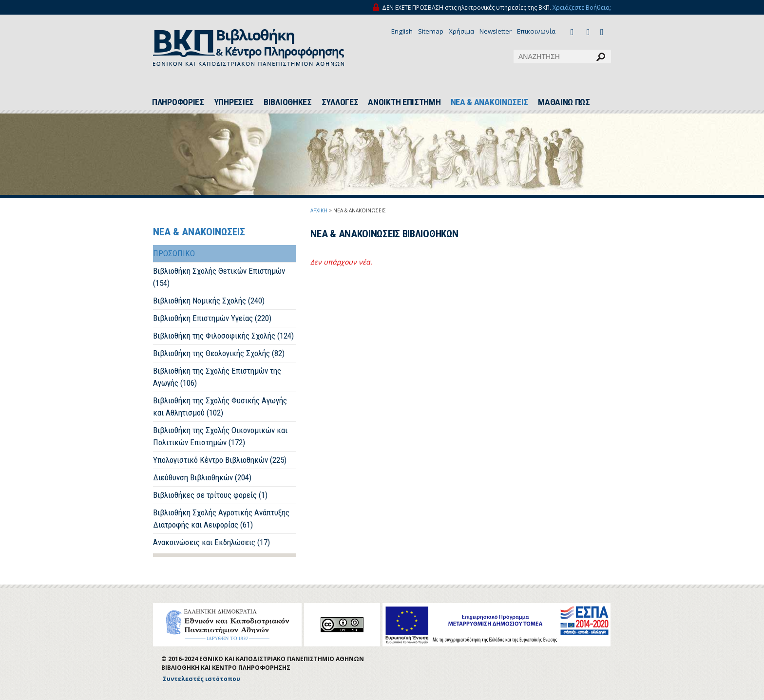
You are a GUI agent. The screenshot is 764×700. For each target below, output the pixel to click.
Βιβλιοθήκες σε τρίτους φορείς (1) (210, 495)
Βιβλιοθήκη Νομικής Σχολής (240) (209, 301)
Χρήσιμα (461, 31)
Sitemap (431, 31)
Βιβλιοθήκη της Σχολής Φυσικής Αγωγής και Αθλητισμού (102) (220, 407)
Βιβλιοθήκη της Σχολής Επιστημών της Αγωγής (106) (217, 377)
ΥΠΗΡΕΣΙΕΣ (234, 102)
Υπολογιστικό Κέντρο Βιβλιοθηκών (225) (220, 460)
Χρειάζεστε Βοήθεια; (582, 8)
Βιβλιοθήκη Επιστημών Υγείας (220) (212, 318)
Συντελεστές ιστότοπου (201, 679)
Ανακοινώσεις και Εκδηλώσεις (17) (211, 542)
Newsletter (496, 31)
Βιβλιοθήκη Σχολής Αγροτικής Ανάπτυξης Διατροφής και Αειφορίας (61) (221, 519)
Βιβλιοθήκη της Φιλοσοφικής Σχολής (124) (223, 336)
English (402, 31)
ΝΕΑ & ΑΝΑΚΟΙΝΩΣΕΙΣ (490, 102)
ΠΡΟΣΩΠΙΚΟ (174, 253)
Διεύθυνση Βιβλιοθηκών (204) (202, 477)
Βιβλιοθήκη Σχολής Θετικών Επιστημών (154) (219, 277)
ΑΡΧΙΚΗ (319, 210)
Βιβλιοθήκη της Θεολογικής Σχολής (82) (219, 353)
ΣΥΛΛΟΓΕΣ (340, 102)
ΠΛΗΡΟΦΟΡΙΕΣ (178, 102)
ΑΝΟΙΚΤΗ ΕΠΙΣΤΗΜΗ (404, 102)
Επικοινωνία (536, 31)
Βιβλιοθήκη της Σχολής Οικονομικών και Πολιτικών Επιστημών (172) (220, 436)
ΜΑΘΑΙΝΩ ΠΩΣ (564, 102)
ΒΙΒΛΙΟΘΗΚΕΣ (288, 102)
